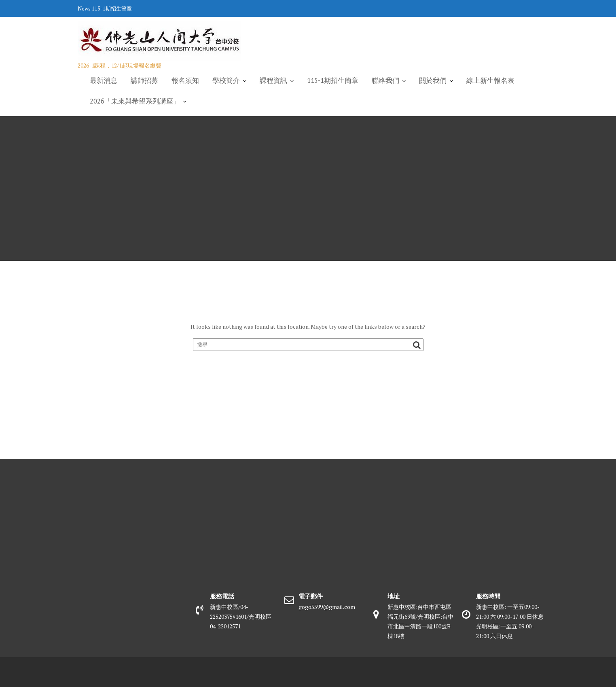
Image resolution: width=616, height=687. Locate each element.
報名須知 (185, 80)
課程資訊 (273, 80)
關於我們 (433, 80)
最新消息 (104, 80)
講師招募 (144, 80)
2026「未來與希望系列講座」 (135, 101)
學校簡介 (226, 80)
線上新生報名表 (490, 80)
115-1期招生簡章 (112, 8)
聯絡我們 (385, 80)
